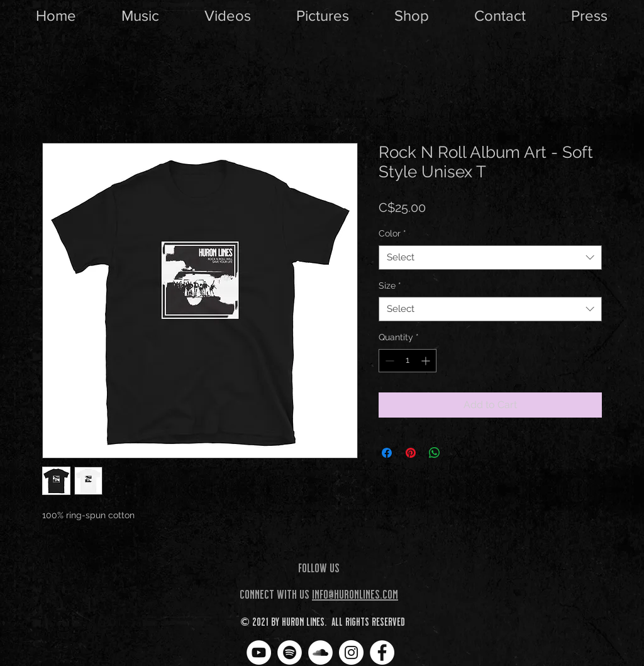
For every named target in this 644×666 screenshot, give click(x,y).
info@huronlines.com (355, 594)
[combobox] (490, 258)
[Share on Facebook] (387, 453)
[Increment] (427, 361)
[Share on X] (458, 453)
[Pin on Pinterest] (411, 453)
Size (390, 286)
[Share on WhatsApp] (435, 453)
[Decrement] (388, 361)
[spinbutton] (408, 361)
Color (392, 233)
